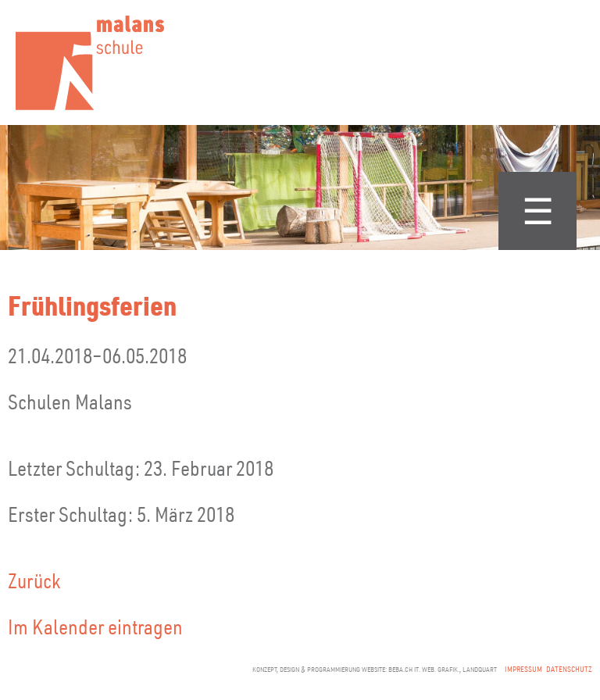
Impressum (523, 669)
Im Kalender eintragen (95, 626)
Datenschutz (569, 669)
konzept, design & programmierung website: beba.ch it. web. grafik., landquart (375, 670)
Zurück (34, 580)
